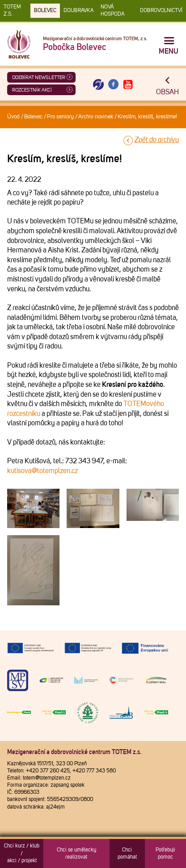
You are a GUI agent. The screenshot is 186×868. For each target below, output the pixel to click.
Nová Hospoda (112, 11)
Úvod (13, 117)
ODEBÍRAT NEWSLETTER (39, 78)
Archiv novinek (96, 117)
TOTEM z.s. (12, 11)
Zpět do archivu (157, 140)
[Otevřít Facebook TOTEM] (113, 85)
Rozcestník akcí (32, 90)
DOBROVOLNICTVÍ (161, 11)
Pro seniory (60, 117)
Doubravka (78, 11)
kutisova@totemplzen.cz (42, 471)
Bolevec (45, 11)
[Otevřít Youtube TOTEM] (128, 85)
